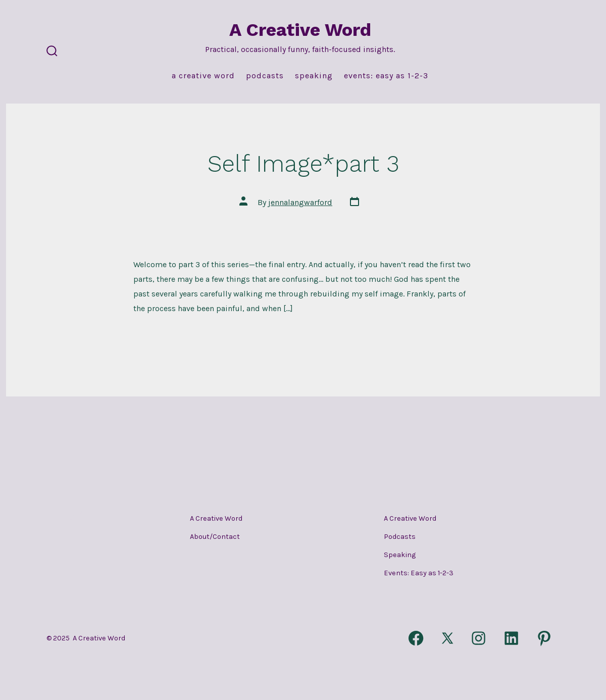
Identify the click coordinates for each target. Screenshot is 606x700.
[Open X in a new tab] (447, 638)
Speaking (314, 76)
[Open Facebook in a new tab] (416, 638)
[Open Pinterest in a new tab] (544, 638)
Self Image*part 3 (303, 164)
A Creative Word (203, 76)
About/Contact (215, 537)
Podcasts (265, 76)
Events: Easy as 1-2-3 (386, 76)
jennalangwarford (300, 202)
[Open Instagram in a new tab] (479, 638)
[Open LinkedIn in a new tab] (511, 638)
